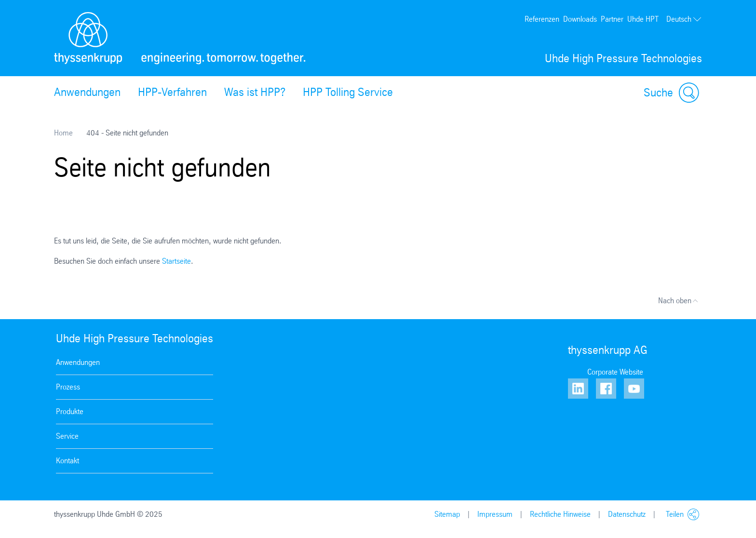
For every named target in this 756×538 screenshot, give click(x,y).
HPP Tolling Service (348, 92)
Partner (612, 19)
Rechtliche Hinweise (560, 514)
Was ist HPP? (255, 92)
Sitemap (447, 514)
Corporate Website (615, 372)
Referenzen (542, 19)
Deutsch (684, 19)
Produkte (70, 411)
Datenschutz (627, 514)
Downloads (580, 19)
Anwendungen (87, 92)
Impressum (495, 514)
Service (67, 436)
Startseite (176, 261)
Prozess (68, 387)
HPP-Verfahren (172, 92)
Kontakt (67, 461)
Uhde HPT (643, 19)
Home (63, 133)
